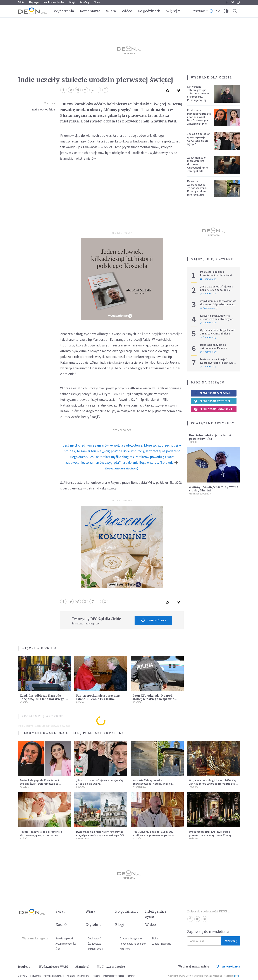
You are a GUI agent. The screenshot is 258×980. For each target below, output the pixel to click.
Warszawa (199, 11)
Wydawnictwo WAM (53, 967)
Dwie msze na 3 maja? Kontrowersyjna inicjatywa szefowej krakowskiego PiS (217, 363)
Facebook (227, 2)
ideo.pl (237, 976)
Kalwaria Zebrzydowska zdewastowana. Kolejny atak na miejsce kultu (197, 188)
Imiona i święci (95, 949)
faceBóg (85, 2)
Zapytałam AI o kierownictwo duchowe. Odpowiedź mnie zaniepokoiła (197, 164)
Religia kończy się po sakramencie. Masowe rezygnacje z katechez (214, 348)
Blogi (72, 2)
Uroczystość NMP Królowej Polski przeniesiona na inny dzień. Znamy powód (210, 835)
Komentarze (90, 11)
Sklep (97, 2)
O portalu (23, 976)
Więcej (172, 11)
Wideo (127, 11)
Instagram (238, 2)
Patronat (131, 976)
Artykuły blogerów (200, 494)
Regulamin (35, 976)
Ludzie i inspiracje (161, 944)
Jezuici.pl (25, 967)
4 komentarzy (208, 279)
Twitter (233, 2)
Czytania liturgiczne (131, 938)
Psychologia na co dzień (133, 944)
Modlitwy (125, 949)
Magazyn (34, 2)
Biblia (21, 2)
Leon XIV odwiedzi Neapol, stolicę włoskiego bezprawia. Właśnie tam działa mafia (154, 699)
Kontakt (71, 976)
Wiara (111, 11)
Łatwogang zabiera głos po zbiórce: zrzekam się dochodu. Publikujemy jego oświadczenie (198, 95)
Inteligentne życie (156, 914)
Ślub (58, 949)
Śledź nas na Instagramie (213, 409)
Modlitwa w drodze (54, 2)
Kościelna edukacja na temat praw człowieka (210, 437)
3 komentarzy (208, 294)
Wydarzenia (64, 11)
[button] (226, 11)
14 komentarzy (209, 308)
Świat (60, 911)
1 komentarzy (208, 323)
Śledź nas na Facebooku (213, 393)
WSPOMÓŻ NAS (227, 967)
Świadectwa (94, 944)
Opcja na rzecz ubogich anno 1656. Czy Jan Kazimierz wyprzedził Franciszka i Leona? (218, 335)
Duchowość (94, 938)
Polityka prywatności (54, 976)
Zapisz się (231, 941)
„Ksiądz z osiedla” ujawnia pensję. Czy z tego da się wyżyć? (199, 139)
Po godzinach (149, 11)
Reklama (96, 976)
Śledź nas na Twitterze (212, 401)
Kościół (49, 648)
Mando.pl (82, 967)
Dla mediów (83, 976)
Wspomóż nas (153, 620)
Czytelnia (93, 925)
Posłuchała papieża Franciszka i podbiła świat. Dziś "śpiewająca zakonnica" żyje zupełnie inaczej (199, 119)
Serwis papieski (64, 938)
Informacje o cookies (114, 976)
